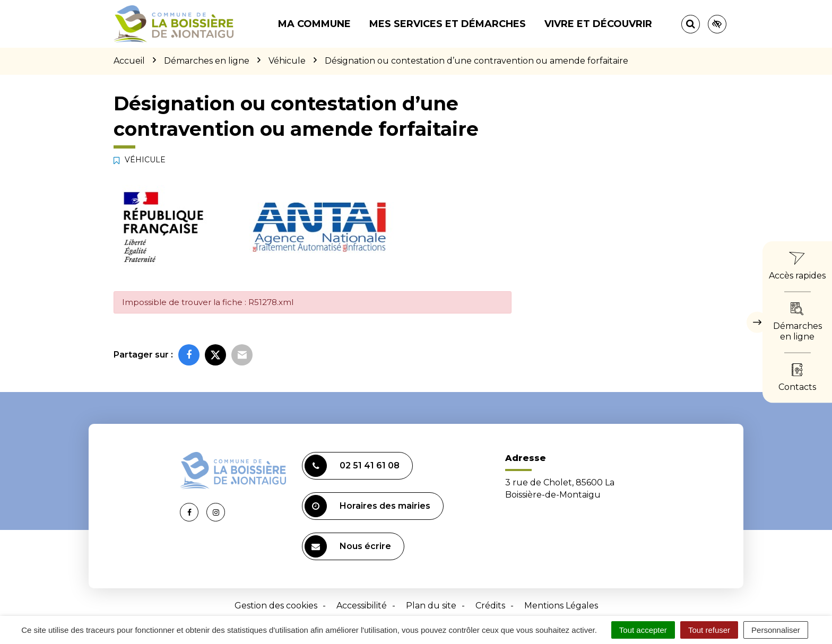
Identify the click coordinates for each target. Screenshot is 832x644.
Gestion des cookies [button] (276, 606)
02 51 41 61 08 (352, 466)
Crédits (490, 606)
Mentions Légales (561, 606)
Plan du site (431, 606)
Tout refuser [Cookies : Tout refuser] (709, 630)
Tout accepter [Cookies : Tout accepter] (643, 630)
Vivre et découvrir (598, 24)
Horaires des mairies (367, 506)
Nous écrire (348, 546)
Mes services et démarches (448, 24)
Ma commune (314, 24)
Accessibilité (362, 606)
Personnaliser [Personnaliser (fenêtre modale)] (776, 630)
